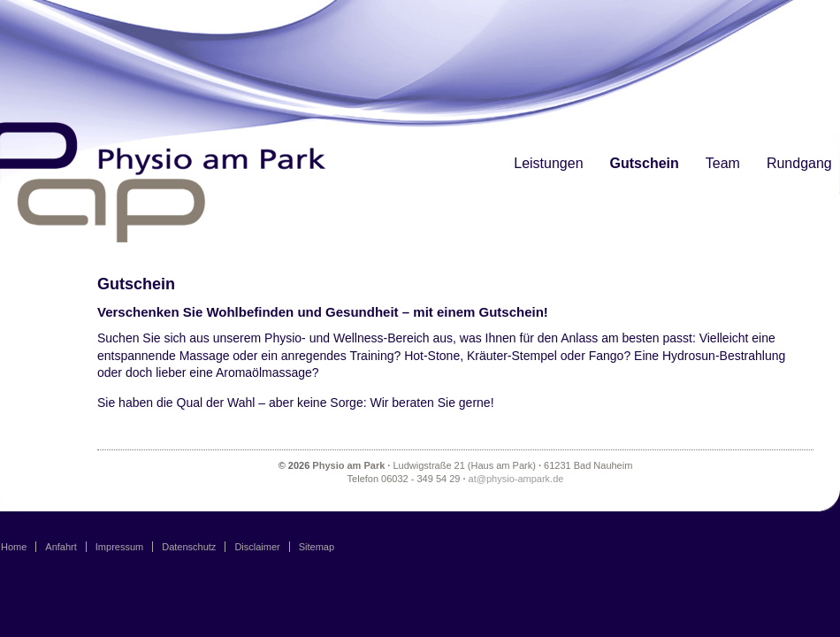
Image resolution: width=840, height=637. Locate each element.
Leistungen (548, 163)
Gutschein (645, 163)
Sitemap (317, 547)
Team (723, 163)
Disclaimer (257, 547)
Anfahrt (61, 547)
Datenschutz (189, 547)
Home (14, 547)
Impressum (119, 547)
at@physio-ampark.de (516, 479)
